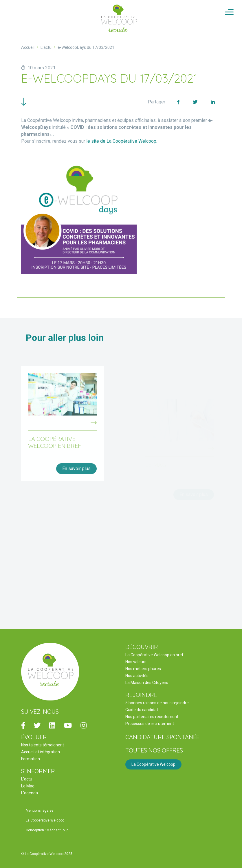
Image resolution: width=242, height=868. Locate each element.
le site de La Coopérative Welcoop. (122, 141)
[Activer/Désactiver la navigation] (229, 12)
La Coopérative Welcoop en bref (154, 655)
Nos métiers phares (143, 669)
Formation (31, 759)
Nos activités (137, 676)
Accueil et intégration (41, 752)
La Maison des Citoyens (147, 683)
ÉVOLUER (34, 737)
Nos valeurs (136, 662)
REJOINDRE (141, 695)
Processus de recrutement (150, 724)
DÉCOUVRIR (142, 647)
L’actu (27, 779)
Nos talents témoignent (43, 745)
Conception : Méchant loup (47, 830)
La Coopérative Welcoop (153, 764)
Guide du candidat (142, 710)
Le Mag (28, 786)
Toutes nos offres (154, 750)
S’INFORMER (38, 771)
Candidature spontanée (162, 737)
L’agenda (30, 793)
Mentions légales (40, 811)
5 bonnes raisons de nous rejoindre (157, 703)
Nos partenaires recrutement (152, 717)
